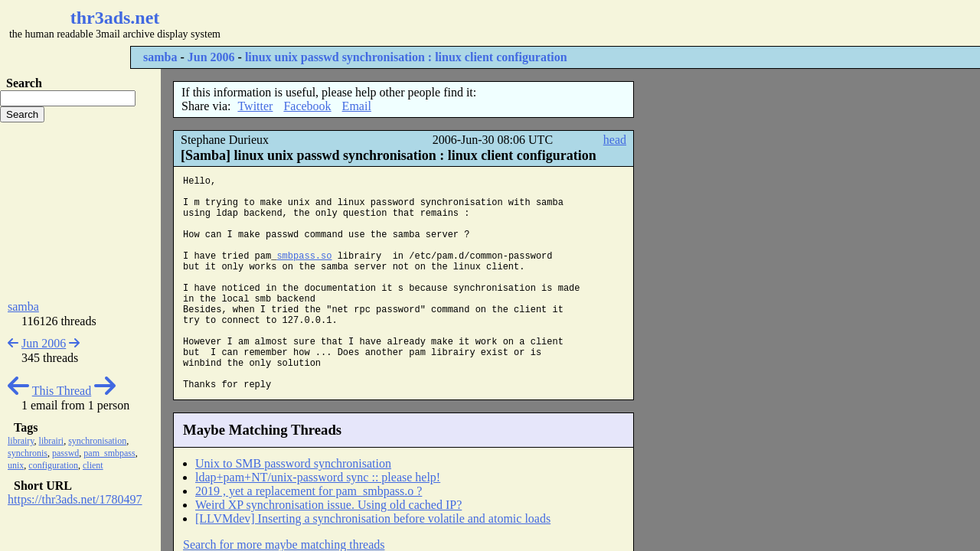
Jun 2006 (211, 57)
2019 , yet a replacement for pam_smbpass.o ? (309, 491)
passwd (65, 453)
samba (160, 57)
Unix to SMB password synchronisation (293, 463)
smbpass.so (304, 256)
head (615, 140)
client (93, 465)
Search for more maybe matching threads (284, 544)
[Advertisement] (456, 23)
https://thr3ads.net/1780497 (75, 499)
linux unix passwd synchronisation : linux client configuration (406, 57)
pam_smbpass (109, 453)
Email (357, 106)
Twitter (255, 106)
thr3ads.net (115, 18)
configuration (53, 465)
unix (16, 465)
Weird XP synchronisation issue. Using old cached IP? (328, 505)
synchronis (28, 453)
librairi (52, 441)
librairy (21, 441)
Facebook (307, 106)
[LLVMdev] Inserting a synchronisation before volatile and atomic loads (373, 518)
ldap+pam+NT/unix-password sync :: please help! (318, 477)
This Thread (62, 391)
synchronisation (97, 441)
